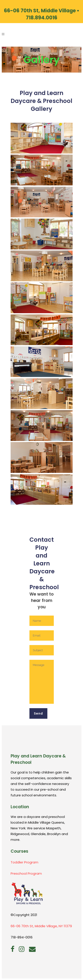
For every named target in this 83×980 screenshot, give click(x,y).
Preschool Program (26, 873)
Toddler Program (24, 862)
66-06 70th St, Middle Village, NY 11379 (41, 926)
